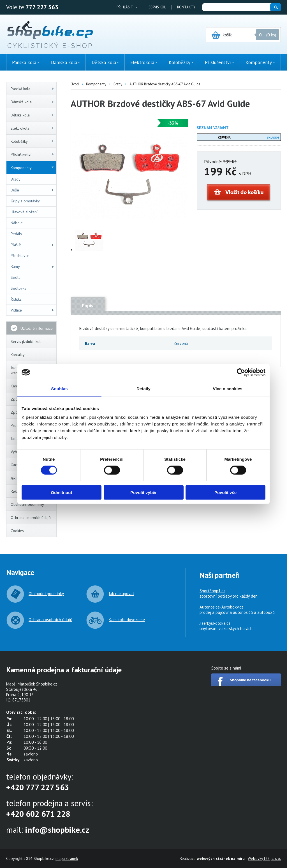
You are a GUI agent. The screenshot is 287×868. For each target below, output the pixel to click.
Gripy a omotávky (25, 201)
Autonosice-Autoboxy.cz (221, 607)
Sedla (16, 277)
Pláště (33, 245)
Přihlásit (125, 7)
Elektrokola (33, 128)
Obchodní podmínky (27, 504)
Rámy (33, 266)
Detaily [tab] (143, 388)
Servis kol (157, 7)
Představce (20, 256)
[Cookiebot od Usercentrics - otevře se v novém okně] (241, 372)
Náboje (17, 223)
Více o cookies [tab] (228, 388)
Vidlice (33, 310)
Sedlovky (18, 288)
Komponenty (32, 168)
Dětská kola (33, 115)
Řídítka (16, 299)
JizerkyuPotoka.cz (215, 623)
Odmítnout (62, 493)
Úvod (75, 84)
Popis (88, 306)
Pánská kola (33, 89)
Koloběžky (33, 141)
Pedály (16, 234)
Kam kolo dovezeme (127, 620)
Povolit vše (225, 493)
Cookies (17, 531)
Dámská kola (33, 102)
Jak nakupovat (121, 594)
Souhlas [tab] (59, 388)
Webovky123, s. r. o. (264, 858)
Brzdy (16, 179)
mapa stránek (67, 858)
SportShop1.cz (212, 591)
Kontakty (186, 7)
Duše (33, 190)
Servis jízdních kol (26, 341)
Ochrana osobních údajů (31, 518)
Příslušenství (33, 155)
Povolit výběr (143, 493)
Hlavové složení (24, 212)
